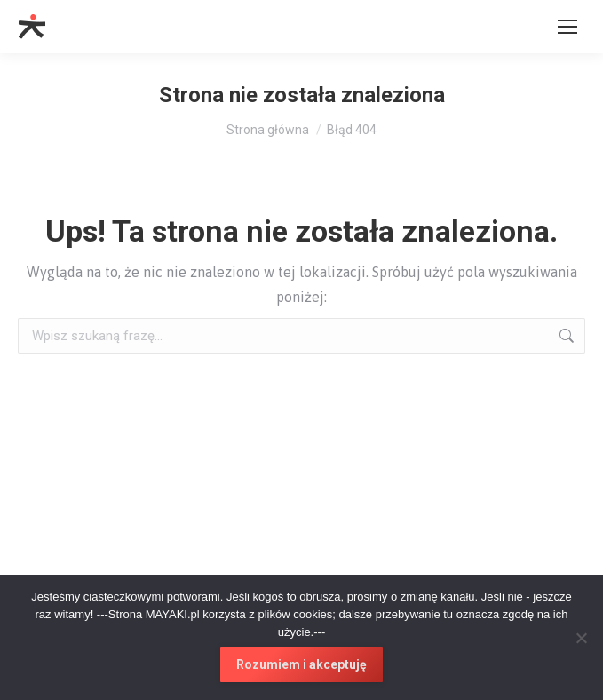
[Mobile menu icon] (567, 27)
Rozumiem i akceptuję (301, 664)
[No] (581, 638)
